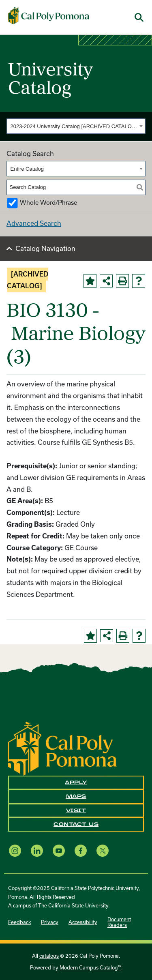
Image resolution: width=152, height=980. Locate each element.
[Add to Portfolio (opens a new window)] (90, 281)
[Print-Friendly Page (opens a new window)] (122, 281)
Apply (76, 783)
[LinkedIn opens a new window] (37, 851)
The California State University (73, 905)
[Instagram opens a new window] (15, 851)
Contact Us (76, 824)
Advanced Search (34, 223)
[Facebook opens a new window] (81, 851)
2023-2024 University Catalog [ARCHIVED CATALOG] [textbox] (74, 126)
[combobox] (76, 126)
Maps (76, 796)
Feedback (19, 922)
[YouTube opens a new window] (59, 851)
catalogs (49, 956)
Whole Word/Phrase (48, 203)
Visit (76, 811)
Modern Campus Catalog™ (90, 967)
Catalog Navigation (45, 248)
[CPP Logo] (62, 748)
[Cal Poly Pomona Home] (49, 16)
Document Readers (119, 922)
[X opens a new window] (103, 851)
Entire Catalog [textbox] (27, 169)
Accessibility (83, 922)
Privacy (50, 922)
